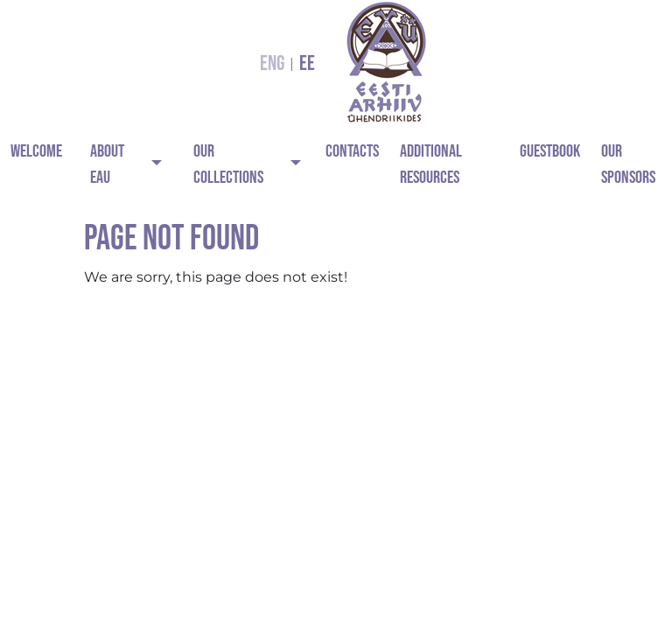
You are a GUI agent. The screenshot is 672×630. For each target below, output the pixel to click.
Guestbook (550, 151)
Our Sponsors (628, 164)
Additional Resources (431, 164)
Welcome (36, 151)
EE (307, 63)
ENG (272, 63)
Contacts (352, 151)
